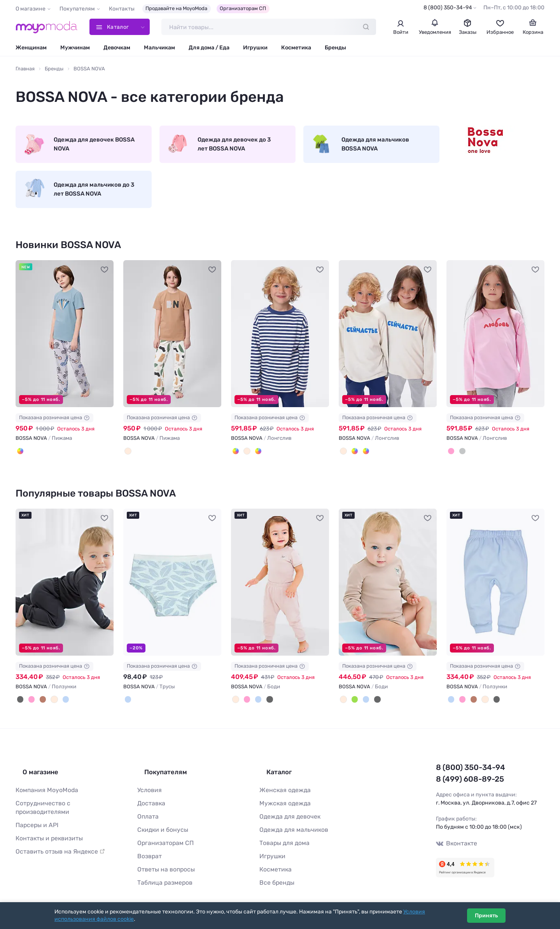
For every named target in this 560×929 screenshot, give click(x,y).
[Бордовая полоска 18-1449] (254, 459)
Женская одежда (282, 788)
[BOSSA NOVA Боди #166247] (280, 590)
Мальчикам (159, 50)
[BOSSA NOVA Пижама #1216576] (65, 343)
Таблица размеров (162, 874)
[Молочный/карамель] (127, 459)
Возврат (148, 850)
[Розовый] (450, 459)
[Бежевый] (49, 706)
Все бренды (275, 874)
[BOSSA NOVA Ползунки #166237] (65, 590)
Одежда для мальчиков (290, 825)
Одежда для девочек (286, 813)
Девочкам (117, 50)
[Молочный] (245, 459)
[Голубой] (58, 706)
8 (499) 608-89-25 (465, 783)
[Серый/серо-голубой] (19, 459)
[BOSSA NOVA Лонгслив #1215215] (495, 343)
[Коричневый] (39, 706)
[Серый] (460, 459)
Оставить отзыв (55, 838)
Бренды (335, 50)
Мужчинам (75, 50)
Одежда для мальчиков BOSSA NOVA (362, 148)
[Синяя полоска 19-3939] (235, 459)
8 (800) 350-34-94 (448, 8)
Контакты (122, 9)
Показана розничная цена (54, 427)
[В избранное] (105, 278)
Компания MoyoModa (43, 788)
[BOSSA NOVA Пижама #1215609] (172, 343)
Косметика (296, 50)
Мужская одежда (282, 801)
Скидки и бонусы (160, 825)
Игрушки (255, 50)
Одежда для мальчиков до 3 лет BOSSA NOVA (78, 197)
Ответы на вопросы (163, 862)
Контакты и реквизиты (46, 825)
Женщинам (31, 50)
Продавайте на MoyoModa (176, 8)
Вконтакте (455, 846)
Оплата (147, 813)
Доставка (150, 801)
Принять (486, 916)
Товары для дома (282, 838)
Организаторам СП (243, 8)
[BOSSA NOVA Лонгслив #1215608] (280, 343)
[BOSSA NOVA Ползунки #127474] (495, 590)
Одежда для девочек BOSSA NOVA (70, 148)
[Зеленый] (352, 706)
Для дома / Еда (209, 50)
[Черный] (19, 706)
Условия (148, 788)
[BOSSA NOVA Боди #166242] (388, 590)
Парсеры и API (34, 813)
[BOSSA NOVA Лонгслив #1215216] (388, 343)
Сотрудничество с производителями (64, 801)
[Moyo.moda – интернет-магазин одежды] (47, 28)
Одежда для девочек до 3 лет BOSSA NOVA (220, 148)
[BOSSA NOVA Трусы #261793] (172, 590)
